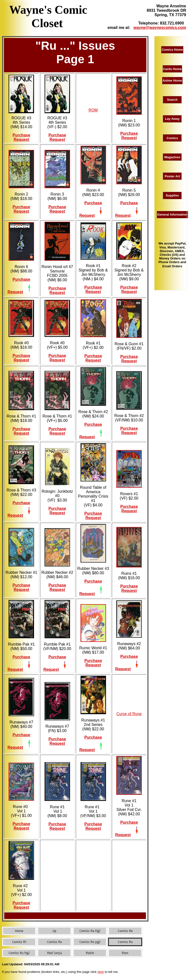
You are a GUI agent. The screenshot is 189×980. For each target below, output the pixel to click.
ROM (93, 110)
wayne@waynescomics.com (160, 28)
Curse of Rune (129, 714)
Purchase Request (21, 137)
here (101, 972)
